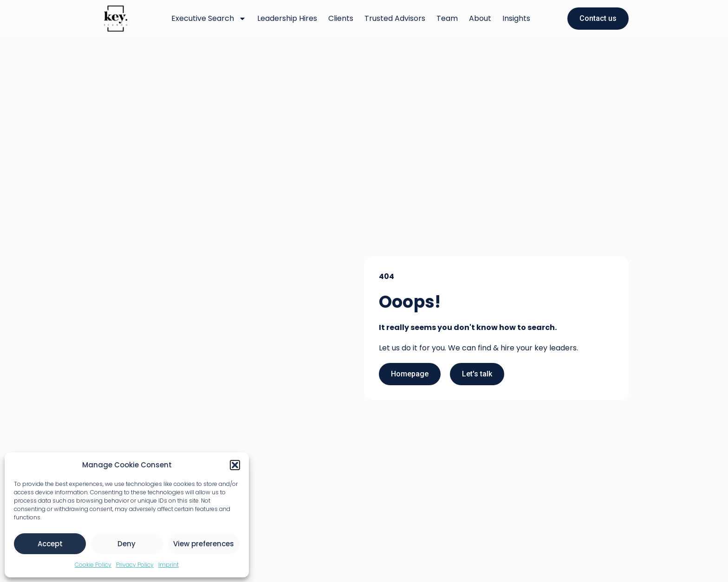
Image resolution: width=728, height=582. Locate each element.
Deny (127, 544)
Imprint (169, 565)
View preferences (204, 544)
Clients (341, 18)
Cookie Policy (93, 565)
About (480, 18)
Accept (50, 544)
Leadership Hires (287, 18)
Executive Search (209, 19)
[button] (235, 465)
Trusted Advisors (395, 18)
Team (447, 18)
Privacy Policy (135, 565)
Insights (516, 18)
